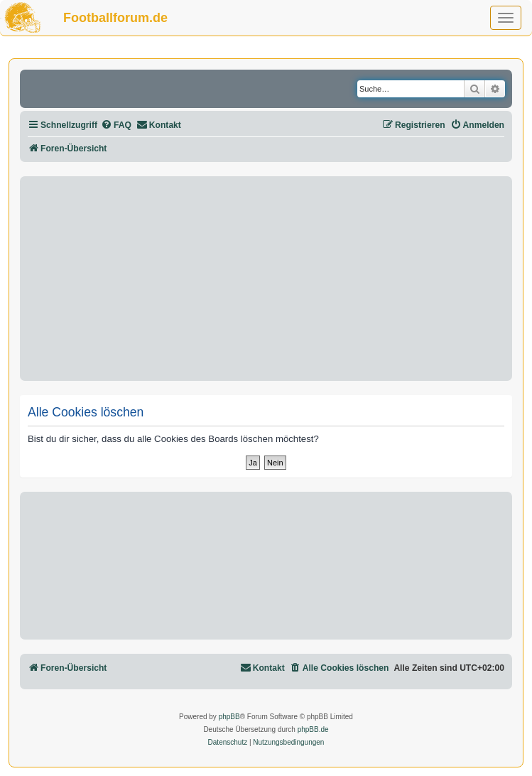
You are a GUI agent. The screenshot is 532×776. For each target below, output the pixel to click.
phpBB (229, 717)
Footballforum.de (115, 18)
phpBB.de (313, 729)
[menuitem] (116, 125)
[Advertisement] (266, 279)
